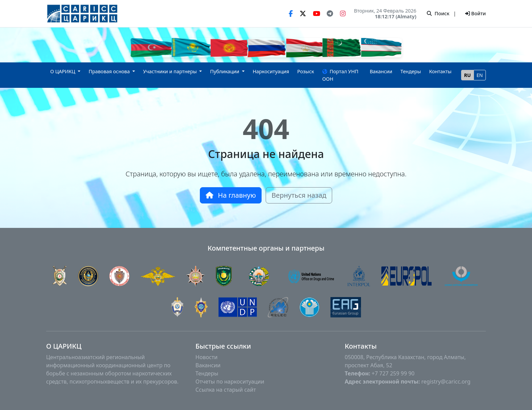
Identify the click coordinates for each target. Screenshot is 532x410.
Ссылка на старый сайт (226, 390)
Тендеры (411, 71)
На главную (231, 195)
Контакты (440, 71)
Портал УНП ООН (340, 75)
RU (468, 75)
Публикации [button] (225, 71)
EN (480, 75)
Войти (476, 13)
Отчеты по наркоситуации (230, 382)
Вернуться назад (299, 195)
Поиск (438, 13)
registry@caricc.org (446, 382)
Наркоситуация (271, 71)
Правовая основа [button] (110, 71)
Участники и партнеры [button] (171, 71)
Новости (206, 357)
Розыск (306, 71)
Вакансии (381, 71)
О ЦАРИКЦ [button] (63, 71)
